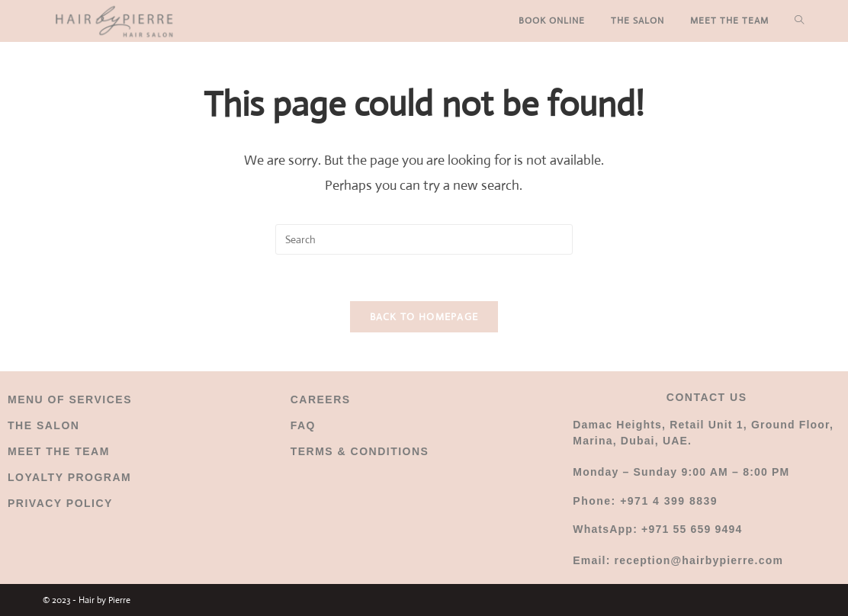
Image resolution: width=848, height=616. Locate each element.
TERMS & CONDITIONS (360, 451)
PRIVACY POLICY (60, 503)
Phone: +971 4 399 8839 (645, 501)
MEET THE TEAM (59, 451)
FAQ (303, 425)
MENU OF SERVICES (70, 399)
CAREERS (321, 399)
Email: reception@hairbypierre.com (678, 560)
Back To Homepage (424, 317)
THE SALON (43, 425)
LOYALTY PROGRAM (69, 477)
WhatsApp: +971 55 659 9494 (657, 529)
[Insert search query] (424, 239)
